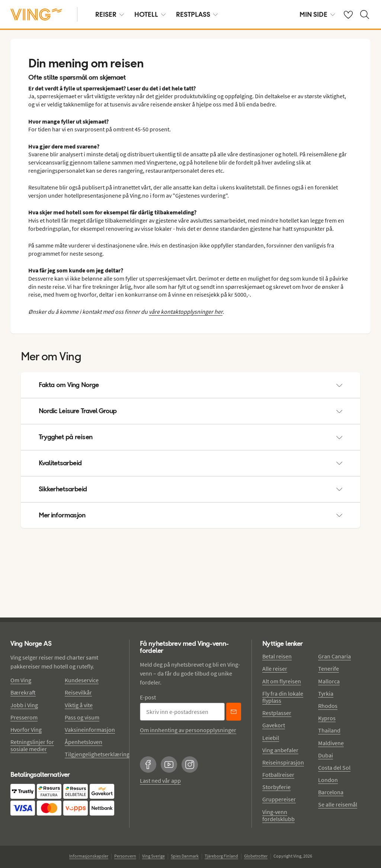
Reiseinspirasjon (283, 762)
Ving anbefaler (280, 750)
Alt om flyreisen (282, 681)
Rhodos (328, 706)
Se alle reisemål (338, 804)
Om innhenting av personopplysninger (188, 730)
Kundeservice (82, 680)
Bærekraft (23, 692)
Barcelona (331, 792)
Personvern (125, 856)
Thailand (329, 730)
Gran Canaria (334, 656)
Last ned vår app (160, 781)
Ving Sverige (153, 856)
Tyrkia (326, 693)
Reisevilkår (78, 692)
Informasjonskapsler (89, 856)
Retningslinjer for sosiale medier (32, 745)
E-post (148, 697)
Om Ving (21, 680)
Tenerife (329, 668)
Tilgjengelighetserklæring (97, 754)
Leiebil (271, 738)
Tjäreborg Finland (221, 856)
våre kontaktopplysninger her (186, 312)
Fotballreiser (278, 775)
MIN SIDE (317, 14)
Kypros (327, 718)
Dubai (326, 755)
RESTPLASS (197, 14)
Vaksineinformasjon (90, 730)
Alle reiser (275, 668)
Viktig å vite (79, 705)
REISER (110, 14)
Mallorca (329, 681)
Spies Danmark (185, 856)
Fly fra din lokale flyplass (283, 697)
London (328, 780)
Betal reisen (277, 656)
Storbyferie (276, 787)
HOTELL (150, 14)
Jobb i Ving (24, 705)
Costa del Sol (334, 768)
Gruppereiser (279, 799)
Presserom (24, 717)
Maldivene (331, 743)
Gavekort (274, 725)
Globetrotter (256, 856)
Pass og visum (82, 717)
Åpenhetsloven (84, 742)
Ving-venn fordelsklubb (278, 815)
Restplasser (277, 713)
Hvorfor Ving (26, 730)
